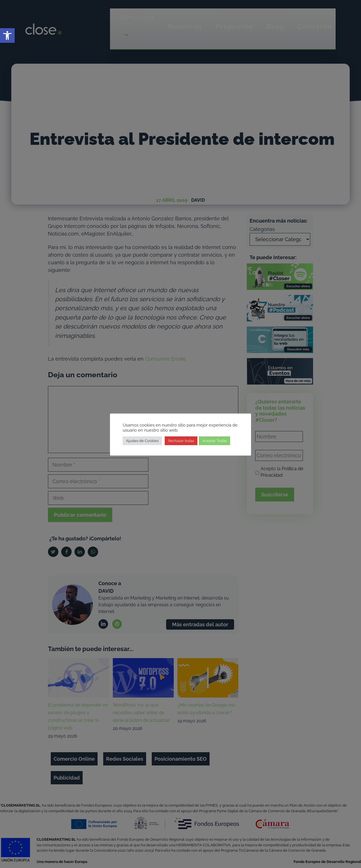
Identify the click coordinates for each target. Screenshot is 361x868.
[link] (7, 35)
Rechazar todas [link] (181, 441)
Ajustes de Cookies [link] (142, 441)
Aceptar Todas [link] (214, 441)
